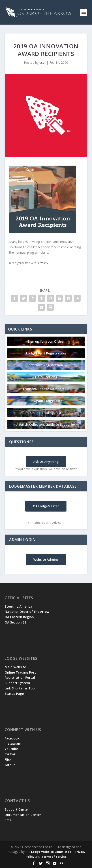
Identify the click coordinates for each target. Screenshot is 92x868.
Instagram (13, 743)
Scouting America (18, 606)
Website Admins (46, 559)
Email (9, 820)
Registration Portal (20, 677)
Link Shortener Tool (20, 688)
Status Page (14, 694)
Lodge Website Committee (51, 852)
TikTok (10, 754)
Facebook (12, 738)
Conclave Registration (46, 365)
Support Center (17, 809)
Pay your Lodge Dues (46, 401)
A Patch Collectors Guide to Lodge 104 (46, 425)
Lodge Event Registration (46, 353)
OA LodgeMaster (46, 506)
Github (10, 765)
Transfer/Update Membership (46, 389)
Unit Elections (46, 377)
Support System (17, 683)
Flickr (9, 759)
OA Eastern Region (19, 617)
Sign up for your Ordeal (46, 341)
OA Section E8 (15, 622)
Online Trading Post (46, 413)
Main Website (15, 667)
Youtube (11, 749)
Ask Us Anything (46, 462)
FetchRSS (42, 263)
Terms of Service (54, 857)
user (43, 62)
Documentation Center (23, 815)
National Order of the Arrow (27, 612)
